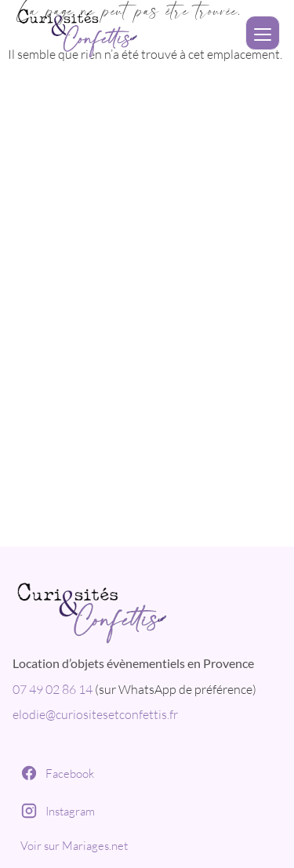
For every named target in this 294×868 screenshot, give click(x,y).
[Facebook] (147, 773)
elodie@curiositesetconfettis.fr (95, 714)
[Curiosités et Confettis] (147, 609)
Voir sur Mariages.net (74, 846)
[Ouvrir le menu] (263, 33)
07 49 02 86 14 (53, 689)
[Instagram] (147, 811)
